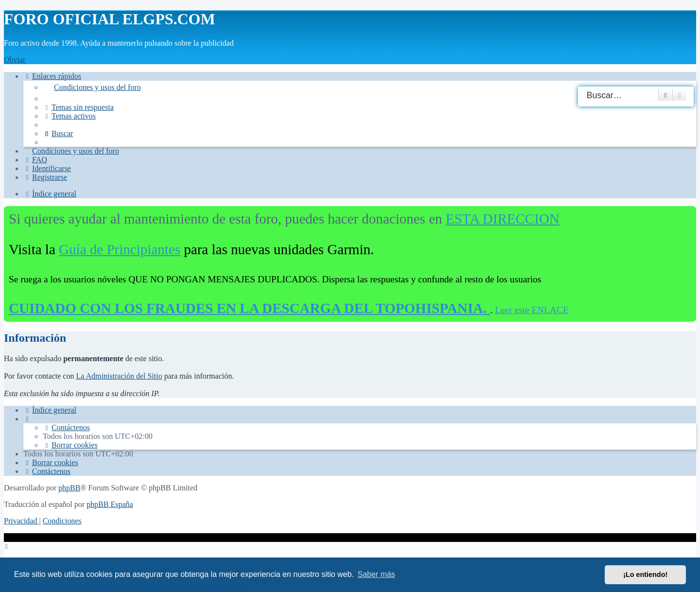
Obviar (15, 60)
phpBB (69, 488)
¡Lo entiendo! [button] (645, 575)
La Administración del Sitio (119, 376)
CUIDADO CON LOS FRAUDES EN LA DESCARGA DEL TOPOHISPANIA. (249, 308)
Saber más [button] (376, 574)
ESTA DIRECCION (503, 219)
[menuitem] (369, 87)
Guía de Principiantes (120, 249)
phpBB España (110, 504)
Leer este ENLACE (532, 310)
